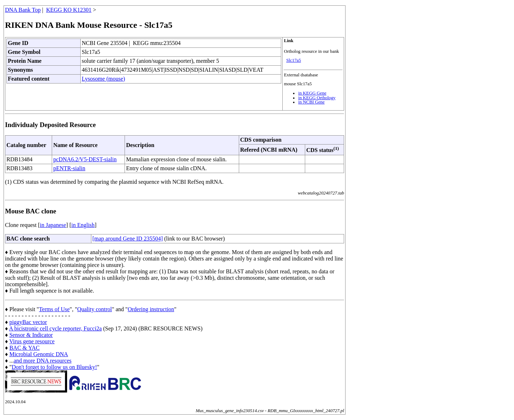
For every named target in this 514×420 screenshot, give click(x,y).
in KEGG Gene (312, 93)
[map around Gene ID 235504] (128, 239)
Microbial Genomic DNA (39, 354)
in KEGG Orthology (317, 98)
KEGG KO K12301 (69, 10)
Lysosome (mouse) (103, 79)
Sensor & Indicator (31, 335)
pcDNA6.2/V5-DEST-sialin (85, 159)
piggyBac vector (28, 322)
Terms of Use (54, 309)
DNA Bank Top (23, 10)
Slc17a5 (294, 60)
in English (83, 225)
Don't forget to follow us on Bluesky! (54, 367)
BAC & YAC (24, 348)
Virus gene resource (32, 341)
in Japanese (53, 225)
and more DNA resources (42, 361)
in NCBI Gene (311, 102)
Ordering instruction (151, 309)
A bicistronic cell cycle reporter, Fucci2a (55, 328)
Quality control (94, 309)
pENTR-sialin (69, 168)
